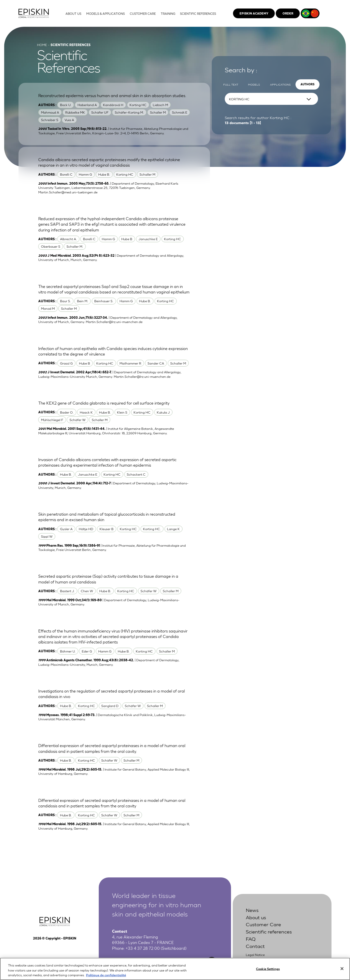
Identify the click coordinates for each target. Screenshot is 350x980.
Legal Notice (255, 955)
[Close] (342, 973)
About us (256, 917)
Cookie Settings (268, 973)
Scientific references (269, 931)
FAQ (251, 938)
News (252, 910)
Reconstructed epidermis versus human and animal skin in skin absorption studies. (112, 95)
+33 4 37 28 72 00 (143, 948)
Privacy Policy (256, 960)
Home (42, 45)
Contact (255, 946)
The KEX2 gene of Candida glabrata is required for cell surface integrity (104, 403)
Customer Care (263, 924)
